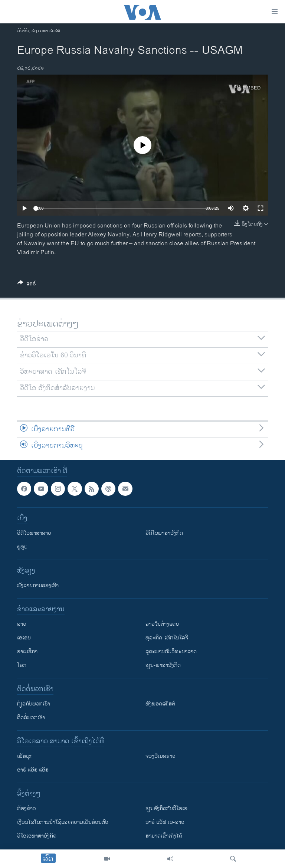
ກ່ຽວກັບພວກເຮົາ (34, 704)
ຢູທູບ (22, 547)
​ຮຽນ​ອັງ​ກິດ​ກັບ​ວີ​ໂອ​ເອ (166, 808)
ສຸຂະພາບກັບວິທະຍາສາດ (171, 651)
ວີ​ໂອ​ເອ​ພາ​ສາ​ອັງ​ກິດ (37, 836)
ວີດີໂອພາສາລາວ (34, 533)
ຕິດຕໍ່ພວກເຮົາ (31, 718)
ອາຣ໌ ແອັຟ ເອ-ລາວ (165, 822)
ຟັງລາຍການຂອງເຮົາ (38, 585)
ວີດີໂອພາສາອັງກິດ (164, 533)
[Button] (27, 285)
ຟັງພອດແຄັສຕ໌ (160, 704)
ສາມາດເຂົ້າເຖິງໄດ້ (164, 836)
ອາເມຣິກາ (27, 651)
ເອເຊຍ (24, 638)
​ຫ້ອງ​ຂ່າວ (27, 808)
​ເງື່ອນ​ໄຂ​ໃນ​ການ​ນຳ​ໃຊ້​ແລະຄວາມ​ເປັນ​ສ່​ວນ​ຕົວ (63, 822)
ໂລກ (22, 665)
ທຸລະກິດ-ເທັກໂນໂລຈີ (167, 638)
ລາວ (22, 624)
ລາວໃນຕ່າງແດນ (162, 624)
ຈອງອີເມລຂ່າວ (160, 756)
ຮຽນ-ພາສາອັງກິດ (163, 665)
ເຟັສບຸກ (25, 756)
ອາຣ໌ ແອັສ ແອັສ (33, 770)
